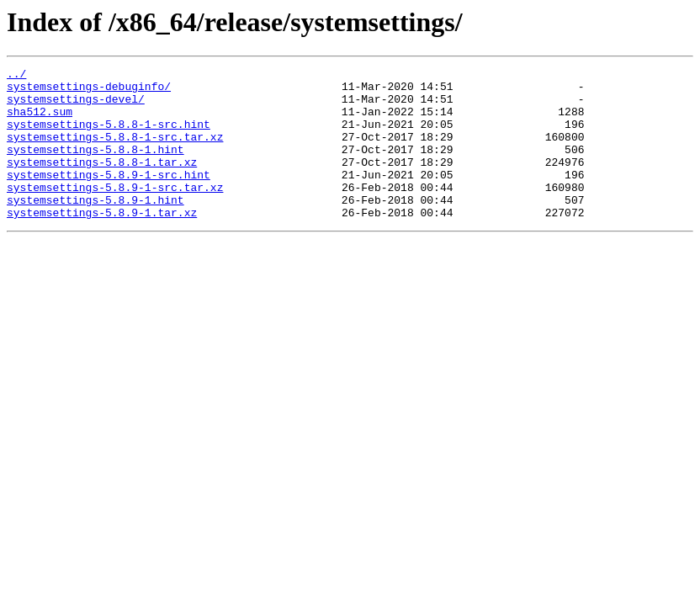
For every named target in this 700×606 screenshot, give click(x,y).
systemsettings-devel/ (76, 106)
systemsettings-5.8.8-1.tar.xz (102, 182)
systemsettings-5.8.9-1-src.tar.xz (115, 212)
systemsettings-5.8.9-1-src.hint (109, 197)
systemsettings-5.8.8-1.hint (95, 167)
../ (16, 76)
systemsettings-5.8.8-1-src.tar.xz (115, 151)
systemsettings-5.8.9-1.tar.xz (102, 242)
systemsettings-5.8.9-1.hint (95, 227)
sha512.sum (40, 121)
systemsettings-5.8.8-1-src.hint (109, 136)
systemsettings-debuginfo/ (89, 91)
